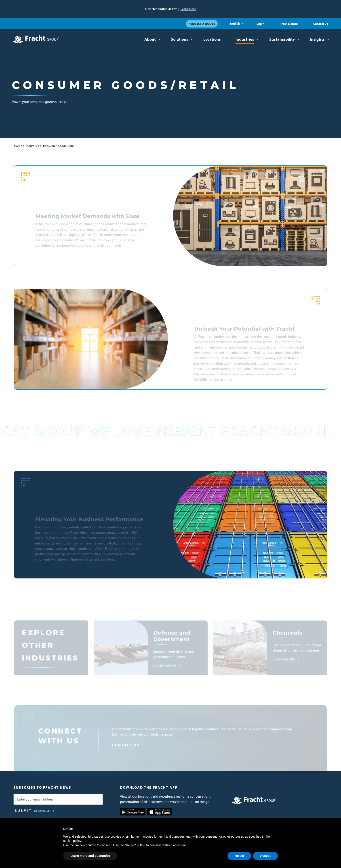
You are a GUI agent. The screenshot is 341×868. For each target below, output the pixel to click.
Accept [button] (265, 856)
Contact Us (321, 24)
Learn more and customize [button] (90, 856)
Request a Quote (202, 24)
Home (18, 146)
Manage (42, 811)
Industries (245, 39)
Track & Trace (289, 24)
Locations (212, 39)
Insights (317, 39)
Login (260, 24)
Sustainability (282, 39)
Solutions (180, 39)
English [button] (235, 23)
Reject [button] (239, 856)
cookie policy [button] (72, 841)
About (150, 39)
